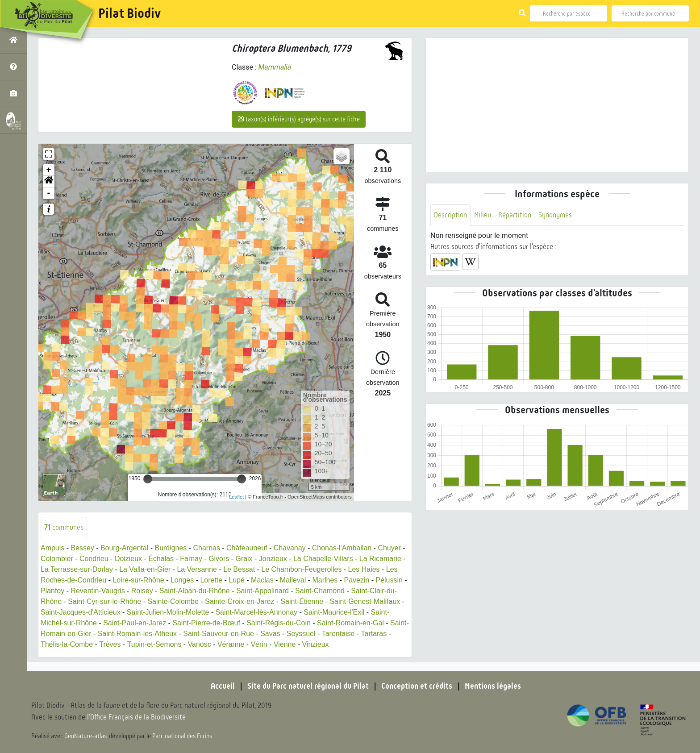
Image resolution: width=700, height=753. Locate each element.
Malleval (294, 580)
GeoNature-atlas (85, 736)
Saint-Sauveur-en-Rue (238, 634)
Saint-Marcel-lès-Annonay (257, 612)
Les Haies (365, 569)
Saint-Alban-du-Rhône (195, 591)
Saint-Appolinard (263, 591)
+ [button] (49, 170)
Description (450, 215)
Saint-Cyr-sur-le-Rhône (105, 601)
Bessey (83, 548)
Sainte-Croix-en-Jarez (240, 601)
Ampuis (52, 548)
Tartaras (393, 634)
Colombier (57, 559)
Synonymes (555, 215)
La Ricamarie (381, 559)
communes (64, 527)
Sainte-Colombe (173, 601)
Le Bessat (240, 569)
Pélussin (390, 580)
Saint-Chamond (321, 591)
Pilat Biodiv (129, 13)
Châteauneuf (247, 548)
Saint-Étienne (303, 601)
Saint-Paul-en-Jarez (135, 623)
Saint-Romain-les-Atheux (156, 634)
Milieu (483, 215)
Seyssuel (320, 634)
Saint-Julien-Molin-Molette (168, 612)
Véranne (235, 644)
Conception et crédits (417, 686)
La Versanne (197, 569)
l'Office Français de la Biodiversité (137, 718)
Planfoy (52, 591)
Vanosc (204, 644)
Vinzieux (320, 644)
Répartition (515, 215)
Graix (244, 559)
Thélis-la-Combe (71, 644)
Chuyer (390, 548)
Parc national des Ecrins (182, 736)
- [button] (49, 193)
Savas (289, 634)
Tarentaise (358, 634)
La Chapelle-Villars (324, 559)
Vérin (264, 644)
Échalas (161, 559)
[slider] (148, 479)
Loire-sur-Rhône (139, 580)
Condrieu (94, 559)
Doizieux (128, 559)
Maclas (263, 580)
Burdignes (171, 548)
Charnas (207, 548)
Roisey (142, 591)
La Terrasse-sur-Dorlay (77, 569)
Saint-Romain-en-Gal (351, 623)
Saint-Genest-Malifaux (366, 601)
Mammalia (275, 67)
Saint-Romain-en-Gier (75, 634)
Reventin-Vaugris (98, 591)
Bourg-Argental (125, 548)
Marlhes (326, 580)
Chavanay (290, 548)
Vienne (289, 644)
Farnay (192, 559)
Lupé (237, 580)
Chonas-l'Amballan (342, 548)
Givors (219, 559)
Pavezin (357, 580)
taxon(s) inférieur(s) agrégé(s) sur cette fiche (299, 119)
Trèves (114, 644)
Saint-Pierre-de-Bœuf (207, 623)
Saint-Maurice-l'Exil (335, 612)
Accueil (223, 686)
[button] (49, 182)
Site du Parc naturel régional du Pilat (308, 686)
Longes (183, 580)
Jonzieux (273, 559)
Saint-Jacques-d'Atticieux (81, 612)
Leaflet (236, 497)
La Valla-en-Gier (145, 569)
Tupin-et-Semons (158, 644)
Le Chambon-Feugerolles (302, 569)
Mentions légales (493, 686)
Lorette (212, 580)
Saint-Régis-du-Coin (279, 623)
